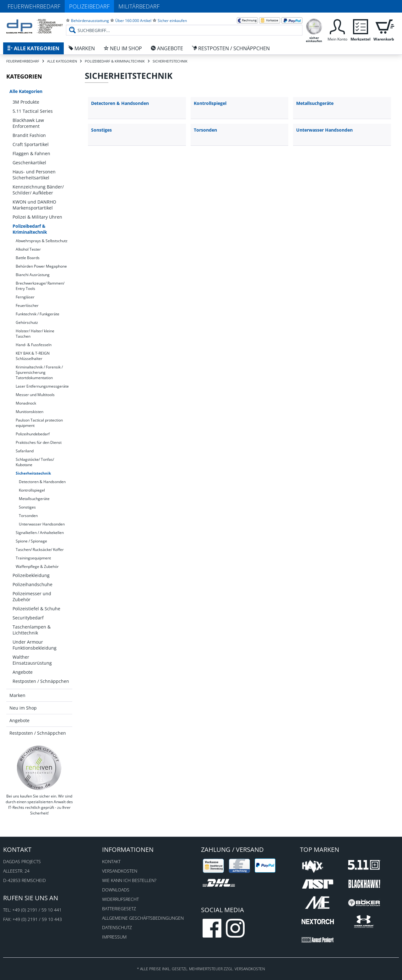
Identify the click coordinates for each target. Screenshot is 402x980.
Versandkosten (120, 871)
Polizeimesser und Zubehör (32, 596)
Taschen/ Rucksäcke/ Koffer (40, 550)
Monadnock (26, 403)
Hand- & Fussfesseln (34, 345)
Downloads (116, 890)
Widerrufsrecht (120, 899)
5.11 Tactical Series (33, 111)
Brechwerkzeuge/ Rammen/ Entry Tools (40, 286)
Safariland (25, 451)
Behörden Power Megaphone (41, 266)
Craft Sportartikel (31, 144)
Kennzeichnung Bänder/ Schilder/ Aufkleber (38, 190)
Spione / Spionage (31, 541)
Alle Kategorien (26, 91)
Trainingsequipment (33, 558)
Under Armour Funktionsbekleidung (35, 645)
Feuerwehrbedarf (34, 6)
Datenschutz (117, 927)
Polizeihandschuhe (33, 584)
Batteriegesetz (119, 909)
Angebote (23, 672)
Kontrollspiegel (32, 490)
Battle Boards (28, 258)
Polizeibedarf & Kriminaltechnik (30, 229)
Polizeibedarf (89, 6)
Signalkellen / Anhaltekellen (40, 533)
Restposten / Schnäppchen (41, 681)
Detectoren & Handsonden (42, 482)
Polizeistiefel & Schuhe (36, 609)
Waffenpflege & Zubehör (37, 566)
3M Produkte (26, 102)
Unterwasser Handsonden (42, 524)
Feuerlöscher (27, 305)
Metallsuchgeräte (34, 499)
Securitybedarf (28, 618)
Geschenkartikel (29, 163)
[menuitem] (184, 25)
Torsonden (28, 516)
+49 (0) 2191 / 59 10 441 (37, 910)
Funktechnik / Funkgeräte (38, 314)
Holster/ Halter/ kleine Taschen (35, 334)
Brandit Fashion (29, 135)
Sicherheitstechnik (33, 473)
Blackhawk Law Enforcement (28, 123)
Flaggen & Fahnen (31, 153)
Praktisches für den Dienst (39, 442)
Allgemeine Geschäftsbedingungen (143, 918)
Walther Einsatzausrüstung (32, 660)
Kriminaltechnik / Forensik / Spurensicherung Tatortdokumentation (39, 372)
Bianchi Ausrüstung (33, 275)
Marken (17, 695)
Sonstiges (27, 507)
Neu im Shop (23, 708)
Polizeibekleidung (31, 575)
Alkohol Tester (28, 249)
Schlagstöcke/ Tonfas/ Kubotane (35, 462)
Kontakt (111, 861)
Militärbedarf (139, 6)
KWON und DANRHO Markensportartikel (34, 205)
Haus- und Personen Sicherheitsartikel (34, 175)
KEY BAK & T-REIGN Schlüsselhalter (33, 356)
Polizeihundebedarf (33, 434)
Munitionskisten (30, 412)
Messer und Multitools (35, 395)
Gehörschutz (27, 322)
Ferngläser (25, 297)
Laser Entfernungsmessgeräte (42, 386)
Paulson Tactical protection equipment (39, 423)
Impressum (114, 937)
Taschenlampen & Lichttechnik (32, 630)
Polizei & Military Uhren (37, 217)
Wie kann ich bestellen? (129, 880)
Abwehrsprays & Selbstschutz (42, 241)
